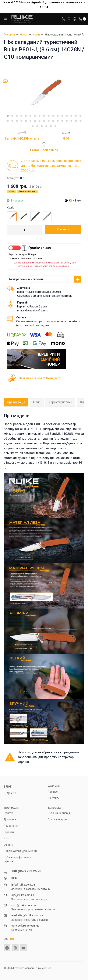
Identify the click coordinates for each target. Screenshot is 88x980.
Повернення (11, 826)
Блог (8, 787)
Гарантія (9, 832)
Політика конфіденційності (20, 851)
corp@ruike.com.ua (24, 905)
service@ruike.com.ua (25, 926)
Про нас (53, 792)
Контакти (54, 798)
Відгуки (10, 793)
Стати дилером (57, 819)
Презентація (16, 402)
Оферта (9, 845)
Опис (37, 402)
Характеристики (60, 402)
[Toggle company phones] (63, 19)
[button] (8, 116)
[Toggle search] (69, 19)
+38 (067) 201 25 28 (26, 871)
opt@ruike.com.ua (23, 895)
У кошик (63, 229)
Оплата (8, 813)
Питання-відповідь (60, 813)
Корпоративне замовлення (26, 279)
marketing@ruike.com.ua (27, 915)
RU (12, 939)
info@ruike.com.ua (23, 885)
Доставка (10, 819)
